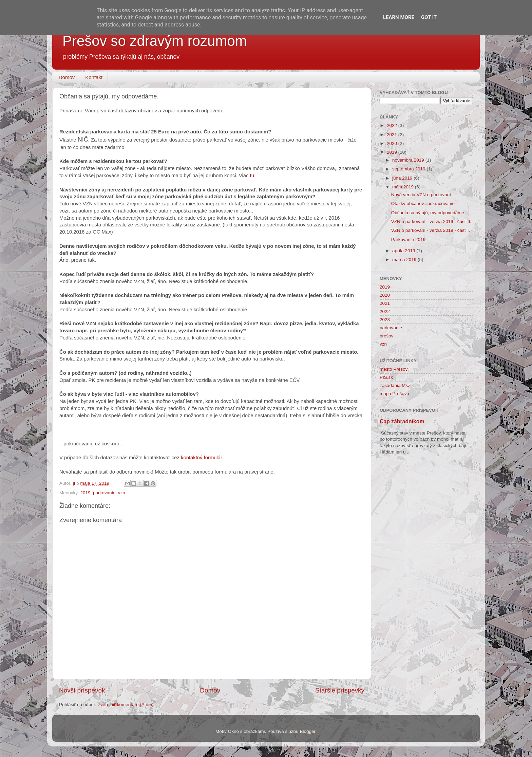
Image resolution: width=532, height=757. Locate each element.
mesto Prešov (394, 369)
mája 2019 (404, 187)
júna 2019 (403, 178)
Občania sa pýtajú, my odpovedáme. (428, 213)
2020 (393, 143)
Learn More (399, 17)
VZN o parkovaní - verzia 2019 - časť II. (431, 221)
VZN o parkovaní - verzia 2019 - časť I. (431, 230)
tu (252, 176)
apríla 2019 (404, 251)
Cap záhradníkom (402, 421)
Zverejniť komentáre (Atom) (126, 705)
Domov (67, 77)
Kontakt (94, 77)
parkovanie (104, 493)
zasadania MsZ (395, 385)
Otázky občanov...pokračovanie (423, 204)
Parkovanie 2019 (408, 239)
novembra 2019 (409, 160)
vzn (122, 493)
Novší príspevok (82, 690)
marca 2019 (405, 260)
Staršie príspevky (340, 690)
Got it (429, 17)
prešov (387, 336)
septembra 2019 (409, 169)
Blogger (307, 731)
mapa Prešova (394, 394)
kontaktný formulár (201, 458)
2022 (393, 125)
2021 (393, 135)
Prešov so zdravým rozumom (155, 41)
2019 (85, 493)
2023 (385, 320)
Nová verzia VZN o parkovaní (421, 195)
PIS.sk (386, 377)
